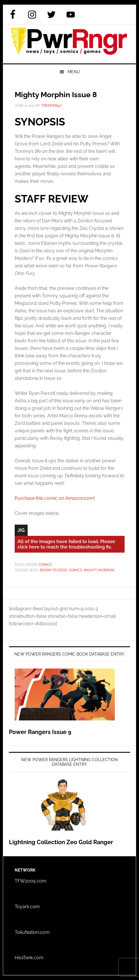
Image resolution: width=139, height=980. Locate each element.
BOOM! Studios (54, 570)
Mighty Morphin (99, 570)
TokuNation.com (32, 932)
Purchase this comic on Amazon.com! (55, 498)
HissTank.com (29, 958)
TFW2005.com (31, 881)
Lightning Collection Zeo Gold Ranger (61, 842)
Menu (74, 72)
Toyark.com (27, 907)
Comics (45, 565)
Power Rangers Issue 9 (40, 732)
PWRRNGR (70, 44)
